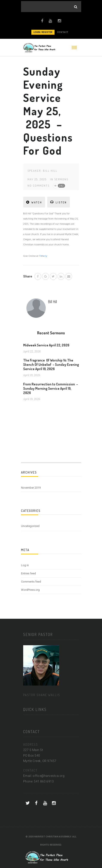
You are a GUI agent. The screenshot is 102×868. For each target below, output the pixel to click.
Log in (25, 565)
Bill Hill (50, 171)
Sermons (61, 179)
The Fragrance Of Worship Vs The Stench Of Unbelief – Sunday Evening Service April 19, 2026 (51, 365)
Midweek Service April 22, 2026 (46, 345)
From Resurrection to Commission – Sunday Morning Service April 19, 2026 (51, 388)
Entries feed (28, 573)
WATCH (34, 202)
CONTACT (63, 32)
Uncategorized (30, 526)
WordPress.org (30, 590)
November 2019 (31, 488)
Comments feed (31, 582)
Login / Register (43, 32)
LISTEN (59, 202)
